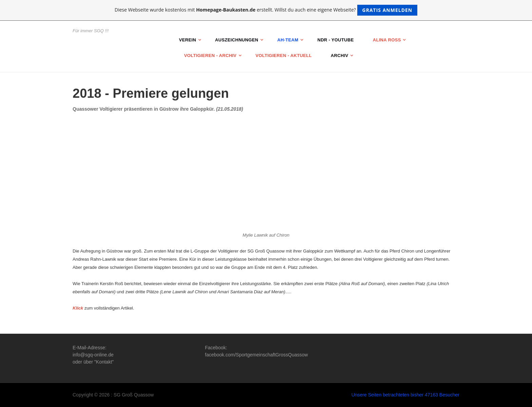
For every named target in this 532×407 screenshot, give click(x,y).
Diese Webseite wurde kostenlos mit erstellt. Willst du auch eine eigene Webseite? (266, 10)
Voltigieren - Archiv (211, 55)
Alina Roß (387, 40)
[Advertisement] (266, 169)
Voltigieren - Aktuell (284, 55)
